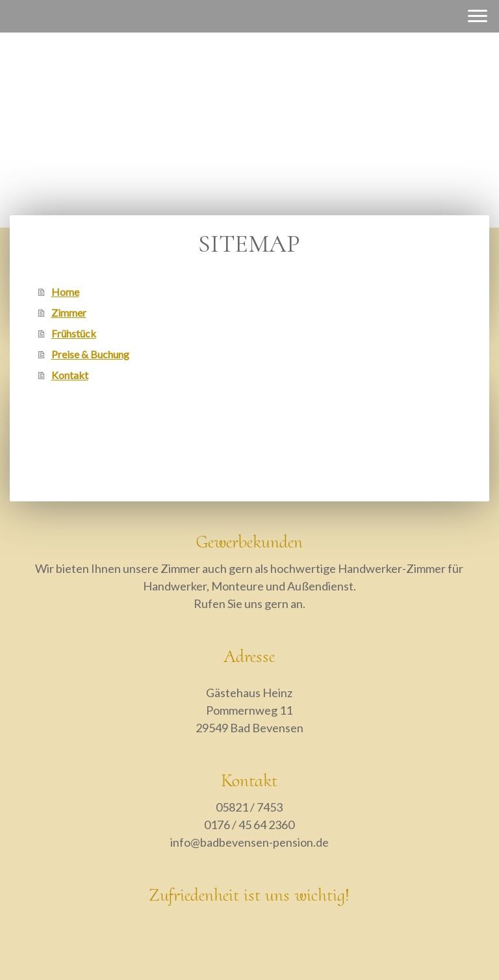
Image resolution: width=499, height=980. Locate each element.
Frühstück (74, 333)
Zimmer (69, 312)
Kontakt (70, 375)
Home (65, 292)
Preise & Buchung (90, 354)
